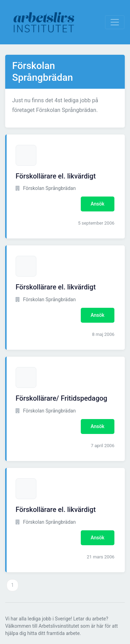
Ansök (98, 204)
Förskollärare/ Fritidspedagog (61, 398)
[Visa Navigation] (115, 22)
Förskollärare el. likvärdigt (56, 176)
